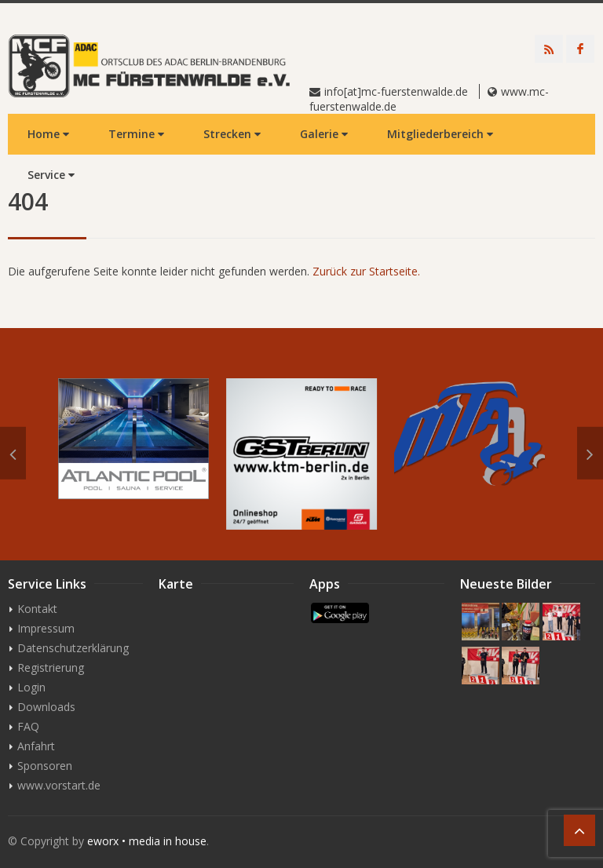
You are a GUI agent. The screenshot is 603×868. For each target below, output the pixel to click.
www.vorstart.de (59, 785)
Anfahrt (36, 746)
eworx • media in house (147, 841)
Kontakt (37, 609)
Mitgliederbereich (440, 134)
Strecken (232, 134)
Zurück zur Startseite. (366, 271)
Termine (136, 134)
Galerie (324, 134)
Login (31, 687)
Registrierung (51, 667)
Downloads (46, 707)
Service (51, 175)
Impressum (46, 628)
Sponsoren (45, 766)
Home (48, 134)
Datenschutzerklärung (73, 648)
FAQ (28, 726)
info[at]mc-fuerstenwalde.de (396, 91)
